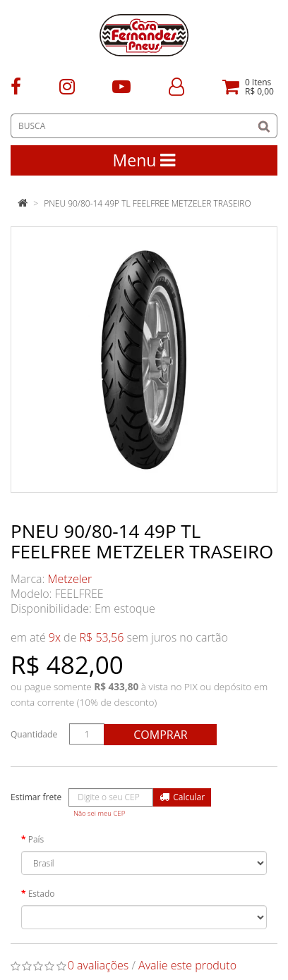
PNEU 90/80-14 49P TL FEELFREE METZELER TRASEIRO (148, 203)
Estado (42, 894)
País (36, 839)
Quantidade (34, 734)
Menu (144, 160)
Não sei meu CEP (99, 813)
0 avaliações (98, 965)
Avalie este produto (187, 965)
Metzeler (70, 579)
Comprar (160, 735)
